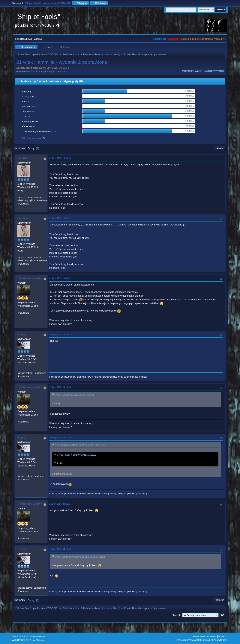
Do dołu (20, 148)
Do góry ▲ (223, 636)
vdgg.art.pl (174, 39)
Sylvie (116, 54)
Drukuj (220, 148)
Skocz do (176, 615)
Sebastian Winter (30, 278)
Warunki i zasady (209, 636)
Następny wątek (214, 71)
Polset (22, 334)
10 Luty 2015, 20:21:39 (60, 437)
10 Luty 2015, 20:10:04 (60, 387)
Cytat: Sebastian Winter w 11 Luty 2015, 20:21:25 (80, 557)
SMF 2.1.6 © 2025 (20, 636)
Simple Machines (37, 636)
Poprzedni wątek (192, 71)
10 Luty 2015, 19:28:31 (60, 334)
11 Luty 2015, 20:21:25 (60, 504)
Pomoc (196, 636)
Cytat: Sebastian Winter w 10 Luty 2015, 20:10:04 (80, 445)
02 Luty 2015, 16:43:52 (60, 278)
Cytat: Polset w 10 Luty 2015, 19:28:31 (74, 395)
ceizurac (23, 158)
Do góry (20, 600)
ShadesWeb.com (37, 640)
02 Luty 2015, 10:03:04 (60, 158)
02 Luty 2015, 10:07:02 (60, 218)
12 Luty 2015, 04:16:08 (60, 549)
